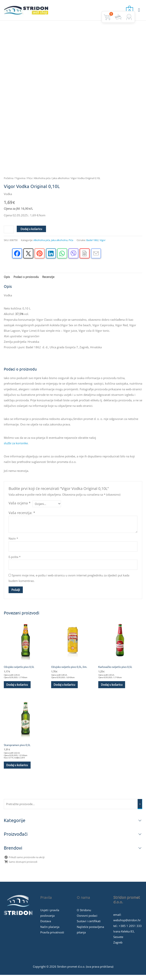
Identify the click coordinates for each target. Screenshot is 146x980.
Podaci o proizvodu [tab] (26, 281)
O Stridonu (84, 915)
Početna (8, 183)
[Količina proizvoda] (9, 234)
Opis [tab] (7, 281)
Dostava (46, 926)
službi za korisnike (16, 447)
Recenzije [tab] (48, 281)
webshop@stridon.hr (127, 925)
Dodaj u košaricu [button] (17, 689)
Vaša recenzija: (22, 517)
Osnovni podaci (87, 921)
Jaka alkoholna (61, 183)
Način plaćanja (50, 932)
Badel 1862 (92, 244)
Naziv (13, 543)
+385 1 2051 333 (130, 931)
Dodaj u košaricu (31, 233)
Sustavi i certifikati (89, 926)
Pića (29, 183)
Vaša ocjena (20, 507)
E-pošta (15, 561)
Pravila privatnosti (52, 937)
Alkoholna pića (42, 183)
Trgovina (20, 183)
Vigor (103, 244)
